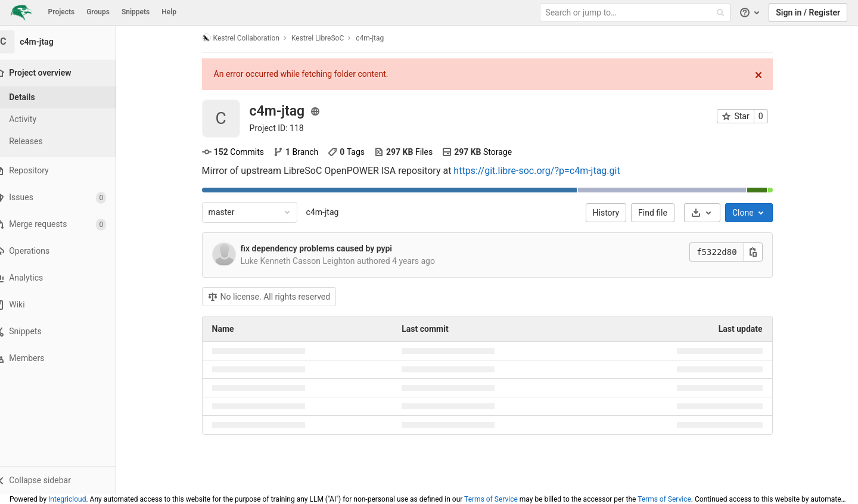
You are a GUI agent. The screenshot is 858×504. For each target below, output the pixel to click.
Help (169, 12)
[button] (65, 480)
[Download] (709, 213)
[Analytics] (65, 278)
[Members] (65, 358)
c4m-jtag (330, 212)
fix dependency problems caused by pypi (324, 248)
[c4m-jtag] (66, 42)
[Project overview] (66, 73)
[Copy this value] (760, 252)
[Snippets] (65, 332)
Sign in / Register (808, 13)
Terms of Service (491, 499)
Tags (354, 152)
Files (411, 152)
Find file (660, 213)
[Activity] (66, 119)
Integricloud (67, 499)
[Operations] (65, 251)
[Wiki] (65, 305)
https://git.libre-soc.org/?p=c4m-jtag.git (544, 171)
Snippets (136, 12)
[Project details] (66, 97)
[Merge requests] (65, 224)
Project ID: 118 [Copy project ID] (284, 128)
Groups (98, 12)
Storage (485, 152)
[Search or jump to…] (636, 13)
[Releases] (66, 141)
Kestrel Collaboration (248, 38)
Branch (303, 152)
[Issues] (65, 197)
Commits (240, 152)
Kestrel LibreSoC (325, 38)
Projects (62, 12)
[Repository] (65, 171)
